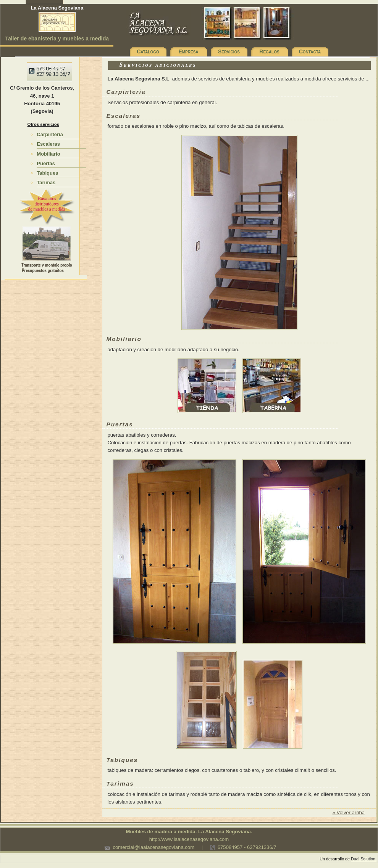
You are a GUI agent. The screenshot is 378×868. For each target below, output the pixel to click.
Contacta (310, 51)
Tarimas (46, 182)
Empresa (188, 51)
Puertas (46, 163)
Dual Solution (364, 859)
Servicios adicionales (158, 65)
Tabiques (47, 173)
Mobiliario (48, 154)
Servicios (229, 51)
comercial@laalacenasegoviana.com (153, 847)
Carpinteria (50, 134)
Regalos (269, 51)
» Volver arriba (348, 813)
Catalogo (148, 51)
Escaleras (48, 144)
